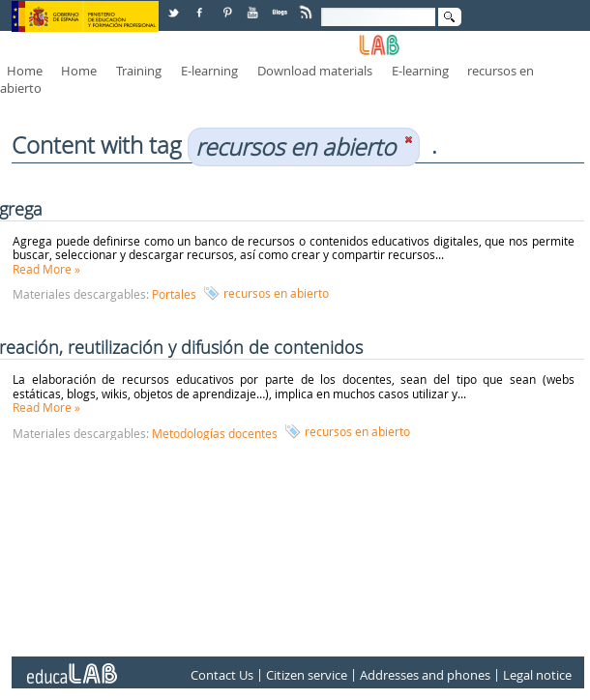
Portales (174, 294)
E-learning (209, 71)
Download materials (315, 71)
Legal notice (537, 675)
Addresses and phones (425, 675)
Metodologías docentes (215, 433)
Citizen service (307, 675)
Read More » (46, 269)
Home (25, 71)
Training (139, 71)
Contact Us (222, 675)
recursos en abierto (276, 293)
